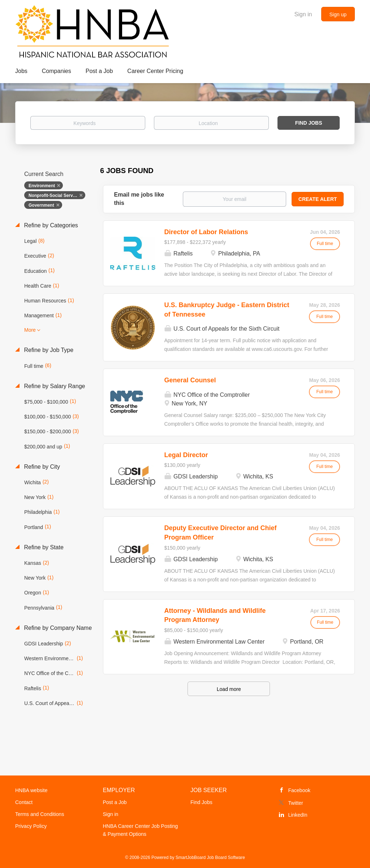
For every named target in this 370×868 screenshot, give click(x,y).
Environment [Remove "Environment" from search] (42, 186)
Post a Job (115, 802)
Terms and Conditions (40, 814)
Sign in (303, 14)
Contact (24, 802)
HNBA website (31, 790)
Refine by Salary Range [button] (54, 386)
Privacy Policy (31, 826)
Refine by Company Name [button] (57, 628)
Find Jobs (309, 123)
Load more (229, 689)
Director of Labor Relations (206, 232)
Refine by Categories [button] (50, 225)
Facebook (299, 790)
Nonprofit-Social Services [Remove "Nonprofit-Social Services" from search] (55, 195)
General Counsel (190, 380)
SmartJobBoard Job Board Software (210, 858)
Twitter (296, 803)
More (30, 330)
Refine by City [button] (41, 467)
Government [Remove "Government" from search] (41, 205)
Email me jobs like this (139, 199)
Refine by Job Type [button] (48, 350)
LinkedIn (298, 815)
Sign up (338, 14)
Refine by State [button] (43, 547)
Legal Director (186, 455)
